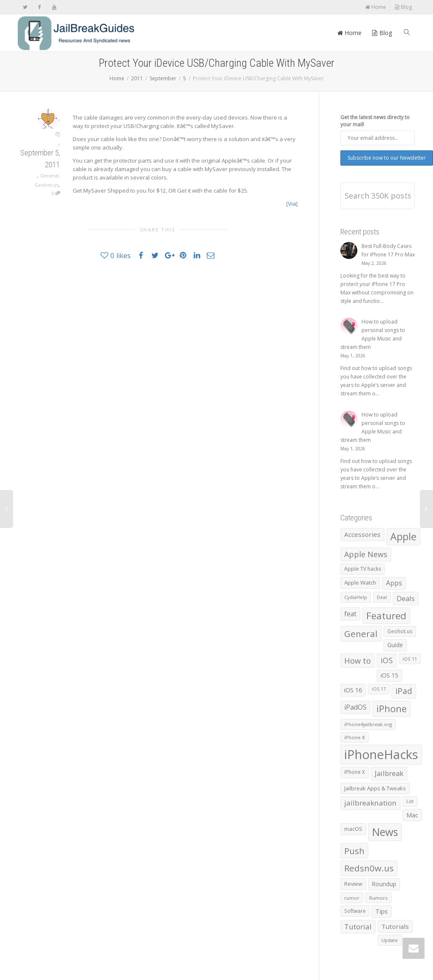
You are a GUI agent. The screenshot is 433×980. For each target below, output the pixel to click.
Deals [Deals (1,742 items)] (406, 598)
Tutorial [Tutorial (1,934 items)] (358, 927)
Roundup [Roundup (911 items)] (384, 884)
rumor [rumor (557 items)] (352, 898)
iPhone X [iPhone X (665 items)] (355, 772)
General (49, 176)
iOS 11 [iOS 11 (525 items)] (410, 659)
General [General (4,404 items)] (361, 634)
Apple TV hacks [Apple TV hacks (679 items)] (363, 569)
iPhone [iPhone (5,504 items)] (392, 709)
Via (292, 204)
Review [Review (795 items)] (353, 884)
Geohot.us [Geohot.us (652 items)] (400, 631)
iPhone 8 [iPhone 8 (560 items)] (355, 737)
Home (375, 7)
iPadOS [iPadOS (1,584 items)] (355, 707)
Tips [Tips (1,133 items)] (382, 911)
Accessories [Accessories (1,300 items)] (362, 534)
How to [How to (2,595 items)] (358, 660)
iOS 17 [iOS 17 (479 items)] (379, 689)
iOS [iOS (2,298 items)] (387, 660)
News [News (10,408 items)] (385, 832)
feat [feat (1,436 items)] (350, 614)
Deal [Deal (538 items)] (382, 597)
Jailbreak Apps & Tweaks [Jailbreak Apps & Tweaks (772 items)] (375, 788)
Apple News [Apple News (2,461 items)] (366, 554)
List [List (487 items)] (410, 801)
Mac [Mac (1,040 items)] (412, 815)
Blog (403, 7)
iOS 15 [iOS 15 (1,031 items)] (389, 675)
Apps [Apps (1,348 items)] (394, 583)
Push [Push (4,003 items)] (354, 851)
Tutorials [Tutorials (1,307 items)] (395, 926)
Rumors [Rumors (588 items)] (378, 898)
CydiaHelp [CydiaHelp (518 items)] (356, 597)
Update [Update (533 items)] (390, 940)
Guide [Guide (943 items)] (395, 645)
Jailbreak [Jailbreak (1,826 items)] (389, 773)
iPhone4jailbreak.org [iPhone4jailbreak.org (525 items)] (368, 724)
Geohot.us (47, 185)
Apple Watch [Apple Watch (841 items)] (360, 583)
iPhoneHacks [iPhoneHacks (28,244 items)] (381, 754)
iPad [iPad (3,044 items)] (404, 691)
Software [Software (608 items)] (355, 911)
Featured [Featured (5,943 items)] (386, 615)
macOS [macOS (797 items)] (353, 829)
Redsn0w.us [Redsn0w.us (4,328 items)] (369, 868)
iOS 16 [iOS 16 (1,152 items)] (353, 690)
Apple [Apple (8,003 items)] (403, 536)
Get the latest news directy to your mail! (375, 121)
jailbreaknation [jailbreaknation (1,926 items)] (370, 803)
